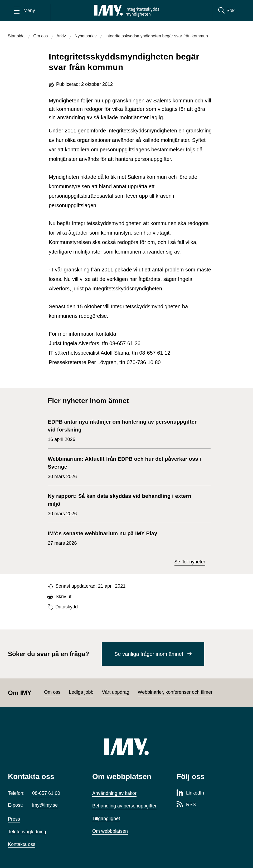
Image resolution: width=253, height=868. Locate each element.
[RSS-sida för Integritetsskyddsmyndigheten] (186, 805)
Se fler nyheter (190, 562)
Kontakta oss (22, 844)
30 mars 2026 (126, 467)
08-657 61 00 (46, 793)
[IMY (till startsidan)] (126, 747)
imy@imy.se (45, 805)
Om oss (52, 692)
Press (14, 819)
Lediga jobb (81, 692)
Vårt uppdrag (115, 692)
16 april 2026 (126, 430)
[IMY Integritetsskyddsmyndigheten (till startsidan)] (127, 11)
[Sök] (226, 11)
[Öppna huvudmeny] (25, 11)
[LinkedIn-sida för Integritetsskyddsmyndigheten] (190, 793)
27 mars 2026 (102, 538)
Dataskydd (67, 607)
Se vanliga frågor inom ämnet (149, 654)
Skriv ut (64, 597)
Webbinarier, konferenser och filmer (175, 692)
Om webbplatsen (110, 831)
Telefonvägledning (27, 832)
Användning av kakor (114, 793)
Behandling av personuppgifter (124, 806)
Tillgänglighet (106, 819)
